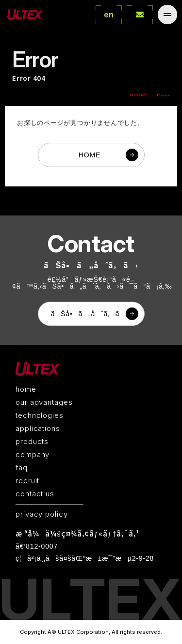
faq (22, 468)
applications (38, 428)
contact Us (140, 15)
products (32, 441)
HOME (90, 155)
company (33, 454)
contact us (35, 494)
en (109, 15)
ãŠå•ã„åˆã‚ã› (90, 314)
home (26, 389)
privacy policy (42, 514)
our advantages (44, 402)
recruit (27, 481)
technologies (40, 415)
